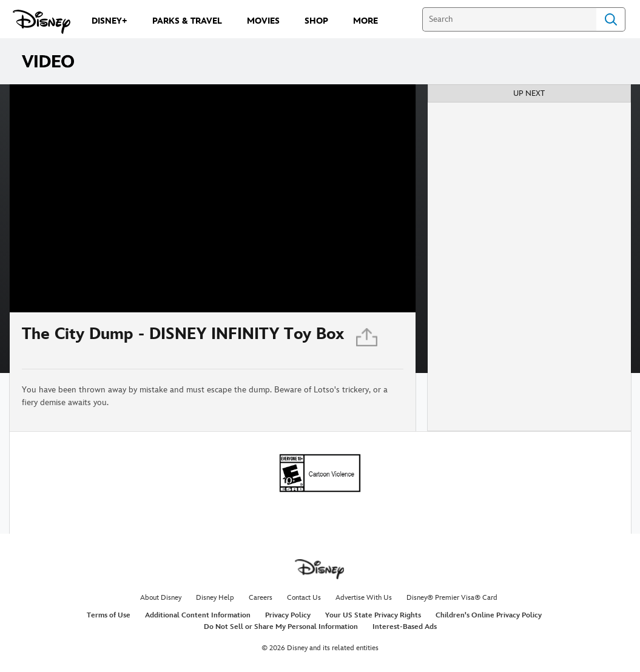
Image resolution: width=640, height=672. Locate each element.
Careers (261, 598)
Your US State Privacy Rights (373, 615)
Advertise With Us (364, 598)
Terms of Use (109, 615)
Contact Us (304, 598)
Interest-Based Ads (405, 627)
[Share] (368, 341)
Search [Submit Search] (611, 19)
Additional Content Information (198, 615)
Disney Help (215, 598)
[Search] (509, 19)
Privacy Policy (288, 615)
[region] (213, 198)
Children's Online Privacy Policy (489, 615)
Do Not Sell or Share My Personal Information (281, 627)
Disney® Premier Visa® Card (452, 598)
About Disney (161, 598)
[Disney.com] (42, 22)
